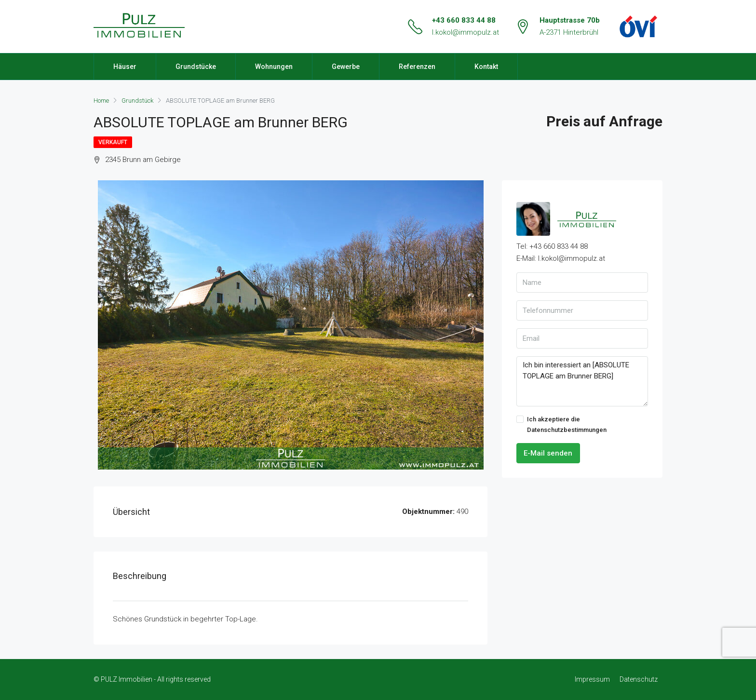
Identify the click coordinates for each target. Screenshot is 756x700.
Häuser (125, 67)
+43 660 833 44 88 (464, 20)
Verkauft (113, 142)
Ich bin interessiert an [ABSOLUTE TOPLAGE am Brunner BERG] (582, 381)
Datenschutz (639, 679)
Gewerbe (346, 67)
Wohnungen (274, 67)
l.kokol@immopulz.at (466, 32)
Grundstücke (196, 67)
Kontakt (486, 67)
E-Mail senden (548, 453)
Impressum (592, 679)
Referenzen (417, 67)
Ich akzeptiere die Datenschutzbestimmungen (561, 424)
